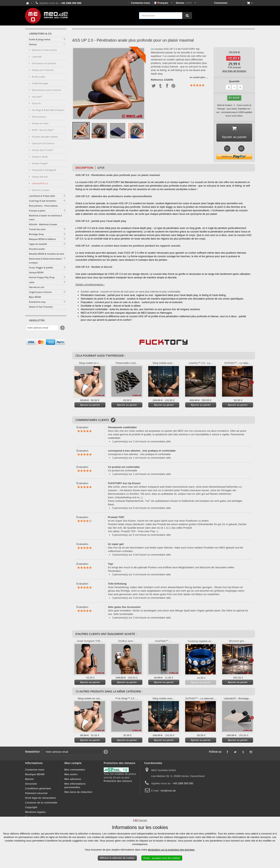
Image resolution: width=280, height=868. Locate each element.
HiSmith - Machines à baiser (43, 224)
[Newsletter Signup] (62, 328)
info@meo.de (168, 792)
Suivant (142, 131)
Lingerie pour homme (40, 292)
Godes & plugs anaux (40, 39)
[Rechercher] (187, 16)
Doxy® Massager (40, 83)
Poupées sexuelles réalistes (45, 137)
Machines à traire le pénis (44, 50)
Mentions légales (35, 813)
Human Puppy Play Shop (42, 277)
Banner (30, 780)
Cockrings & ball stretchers (43, 201)
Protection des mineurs (118, 782)
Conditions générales (38, 789)
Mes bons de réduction (78, 793)
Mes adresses (73, 780)
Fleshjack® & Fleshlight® (44, 170)
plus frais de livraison (234, 71)
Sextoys (33, 44)
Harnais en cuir (37, 287)
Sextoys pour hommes (42, 70)
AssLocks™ (37, 97)
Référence (157, 80)
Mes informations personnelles (75, 786)
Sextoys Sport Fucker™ (42, 150)
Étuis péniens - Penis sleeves (43, 206)
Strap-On (36, 103)
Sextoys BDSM (36, 272)
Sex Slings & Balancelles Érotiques (48, 110)
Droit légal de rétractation (41, 799)
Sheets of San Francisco (41, 307)
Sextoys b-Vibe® (39, 157)
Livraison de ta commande (41, 804)
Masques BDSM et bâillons (42, 239)
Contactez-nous (141, 3)
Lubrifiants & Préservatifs (42, 196)
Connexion (221, 3)
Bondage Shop (36, 234)
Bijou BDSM (35, 297)
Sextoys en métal (40, 123)
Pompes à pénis (37, 211)
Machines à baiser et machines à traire (45, 217)
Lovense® (36, 57)
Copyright (31, 808)
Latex (32, 282)
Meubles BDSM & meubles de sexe (46, 254)
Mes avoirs (71, 775)
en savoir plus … (199, 77)
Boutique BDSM (35, 775)
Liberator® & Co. (40, 183)
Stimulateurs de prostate (44, 63)
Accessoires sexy (37, 302)
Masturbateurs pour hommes (46, 90)
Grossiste (31, 785)
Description (84, 169)
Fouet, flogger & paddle (41, 267)
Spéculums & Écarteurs (43, 143)
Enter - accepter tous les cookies (162, 858)
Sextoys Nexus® (39, 177)
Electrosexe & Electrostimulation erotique (45, 261)
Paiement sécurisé (36, 794)
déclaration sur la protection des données (171, 850)
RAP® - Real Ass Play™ (42, 130)
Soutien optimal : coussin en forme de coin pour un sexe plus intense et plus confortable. (131, 293)
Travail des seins (37, 229)
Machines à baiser (40, 190)
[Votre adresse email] (42, 328)
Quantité (234, 81)
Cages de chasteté (38, 244)
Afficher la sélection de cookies (117, 858)
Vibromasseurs (39, 117)
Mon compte (73, 764)
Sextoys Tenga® (39, 163)
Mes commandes (75, 771)
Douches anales (37, 249)
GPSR (101, 169)
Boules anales (38, 77)
